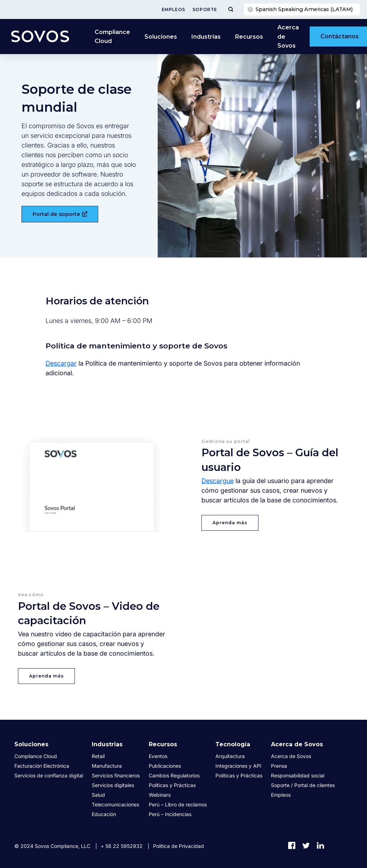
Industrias (206, 37)
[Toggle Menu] (231, 9)
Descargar (61, 363)
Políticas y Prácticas (172, 785)
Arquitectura (230, 756)
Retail (98, 756)
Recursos (249, 37)
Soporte (205, 9)
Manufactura (107, 766)
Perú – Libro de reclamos (178, 804)
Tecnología (233, 744)
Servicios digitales (113, 785)
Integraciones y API (238, 766)
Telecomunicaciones (115, 804)
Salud (98, 795)
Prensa (279, 766)
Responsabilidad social (298, 775)
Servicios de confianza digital (49, 775)
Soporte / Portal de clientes (303, 785)
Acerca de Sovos (288, 37)
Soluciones (161, 37)
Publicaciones (165, 766)
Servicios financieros (116, 775)
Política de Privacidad (178, 846)
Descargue (218, 481)
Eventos (158, 756)
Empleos (173, 9)
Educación (104, 814)
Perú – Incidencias (170, 814)
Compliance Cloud (112, 37)
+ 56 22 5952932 (122, 846)
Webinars (160, 795)
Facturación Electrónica (42, 766)
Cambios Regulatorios (174, 775)
